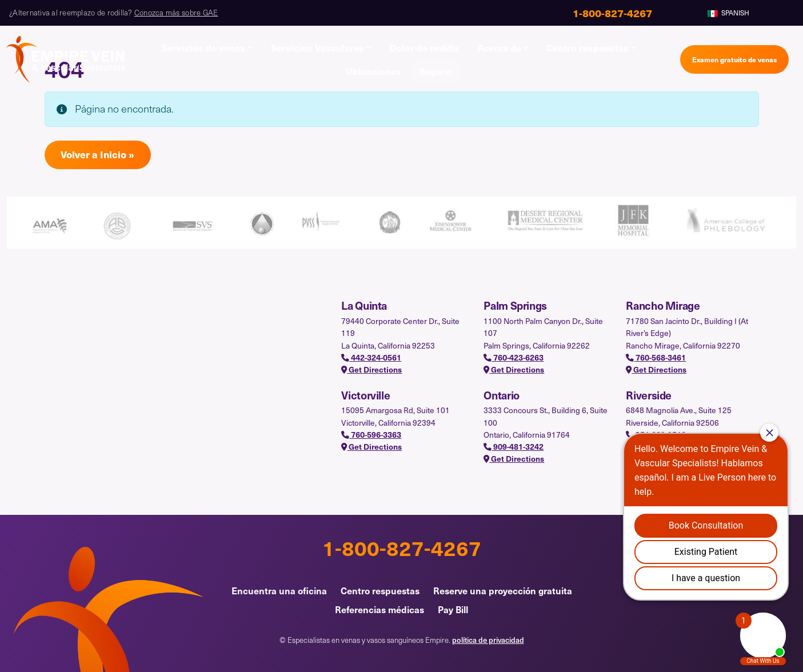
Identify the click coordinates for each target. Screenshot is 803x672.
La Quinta (364, 305)
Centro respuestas (588, 47)
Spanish (728, 13)
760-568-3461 (656, 357)
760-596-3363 (371, 435)
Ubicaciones (373, 71)
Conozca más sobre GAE (176, 13)
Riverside (649, 395)
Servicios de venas (203, 47)
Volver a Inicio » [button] (97, 154)
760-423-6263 (514, 357)
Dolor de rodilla (424, 47)
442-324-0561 (371, 357)
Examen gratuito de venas (735, 59)
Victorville (365, 395)
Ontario (501, 395)
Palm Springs (515, 305)
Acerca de (499, 47)
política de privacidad (488, 640)
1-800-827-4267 (402, 547)
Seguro (436, 71)
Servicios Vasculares (317, 47)
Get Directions (371, 369)
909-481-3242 (514, 447)
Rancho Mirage (663, 305)
